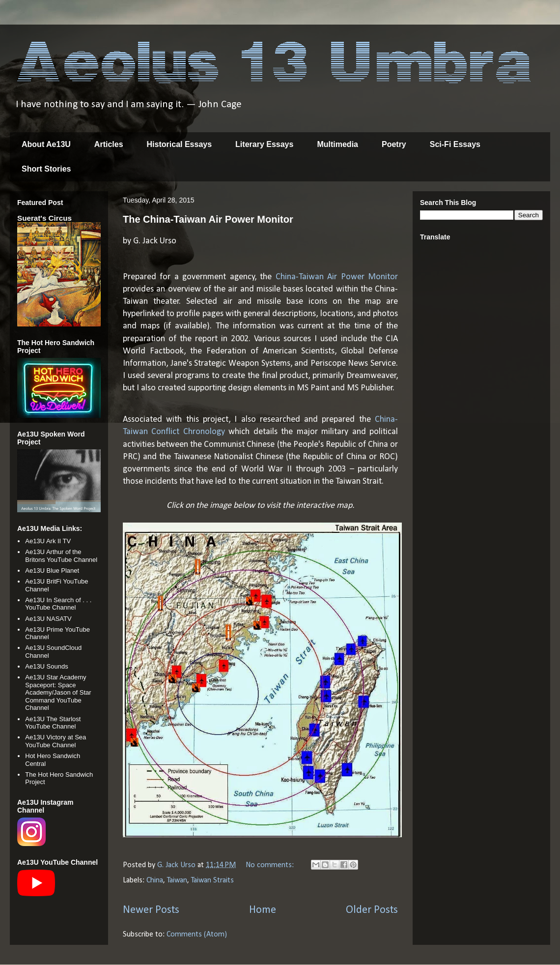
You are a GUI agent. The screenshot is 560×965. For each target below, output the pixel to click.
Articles (109, 144)
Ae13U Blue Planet (52, 570)
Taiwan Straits (212, 880)
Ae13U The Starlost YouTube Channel (53, 723)
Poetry (394, 144)
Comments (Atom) (197, 935)
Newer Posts (151, 910)
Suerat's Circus (44, 218)
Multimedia (337, 144)
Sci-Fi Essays (455, 144)
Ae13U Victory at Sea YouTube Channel (56, 741)
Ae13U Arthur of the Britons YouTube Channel (61, 556)
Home (263, 910)
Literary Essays (264, 144)
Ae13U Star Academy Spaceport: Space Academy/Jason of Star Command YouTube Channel (58, 692)
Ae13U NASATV (48, 619)
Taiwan (177, 880)
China (155, 880)
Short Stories (46, 169)
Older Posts (372, 910)
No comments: (271, 865)
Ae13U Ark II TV (48, 541)
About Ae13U (46, 144)
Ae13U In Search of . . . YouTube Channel (58, 604)
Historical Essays (180, 144)
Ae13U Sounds (46, 666)
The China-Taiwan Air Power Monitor (208, 219)
